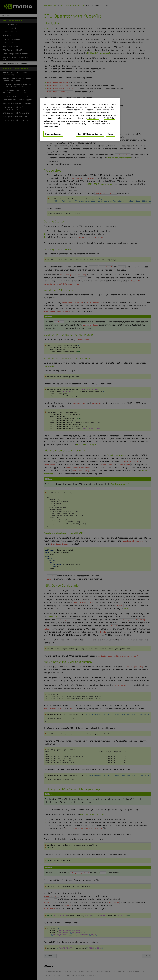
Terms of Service (87, 121)
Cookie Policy (109, 118)
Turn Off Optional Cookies (90, 134)
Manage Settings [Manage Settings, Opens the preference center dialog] (53, 134)
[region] (80, 120)
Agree (110, 134)
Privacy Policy (93, 118)
